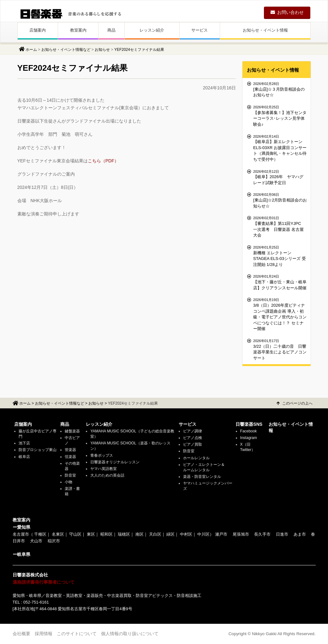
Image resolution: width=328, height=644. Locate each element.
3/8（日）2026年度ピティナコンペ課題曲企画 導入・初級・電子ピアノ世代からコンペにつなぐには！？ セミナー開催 (277, 314)
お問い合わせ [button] (287, 12)
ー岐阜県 (21, 554)
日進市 (282, 534)
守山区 (75, 534)
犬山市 (36, 541)
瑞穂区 (124, 534)
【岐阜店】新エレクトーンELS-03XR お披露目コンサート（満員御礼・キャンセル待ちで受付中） (277, 148)
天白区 (155, 534)
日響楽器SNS (249, 424)
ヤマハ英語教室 (104, 469)
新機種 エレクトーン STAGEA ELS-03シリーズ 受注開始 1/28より (277, 256)
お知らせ (102, 50)
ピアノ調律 (193, 431)
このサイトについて (77, 634)
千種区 (40, 534)
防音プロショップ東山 (38, 450)
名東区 (58, 534)
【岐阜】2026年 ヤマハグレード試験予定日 (277, 177)
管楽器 (70, 450)
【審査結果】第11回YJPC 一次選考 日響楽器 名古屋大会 (277, 226)
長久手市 (262, 534)
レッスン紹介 (152, 30)
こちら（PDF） (103, 161)
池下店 (24, 443)
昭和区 (107, 534)
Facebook (249, 431)
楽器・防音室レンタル (202, 477)
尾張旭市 (241, 534)
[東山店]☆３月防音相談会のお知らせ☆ (277, 89)
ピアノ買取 (193, 444)
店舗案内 (38, 30)
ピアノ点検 (193, 438)
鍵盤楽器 (72, 431)
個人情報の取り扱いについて (130, 634)
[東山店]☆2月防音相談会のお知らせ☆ (277, 200)
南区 (140, 534)
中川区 (203, 534)
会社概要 (21, 634)
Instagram (249, 438)
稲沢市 (54, 541)
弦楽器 (70, 457)
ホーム (31, 50)
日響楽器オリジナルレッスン (115, 462)
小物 (69, 482)
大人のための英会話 (107, 475)
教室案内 (78, 30)
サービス (200, 30)
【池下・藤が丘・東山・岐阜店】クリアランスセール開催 (277, 282)
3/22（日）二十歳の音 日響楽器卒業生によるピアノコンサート (277, 349)
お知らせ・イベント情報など (66, 50)
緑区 (170, 534)
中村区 (186, 534)
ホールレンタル (196, 458)
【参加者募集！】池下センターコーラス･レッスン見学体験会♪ (277, 116)
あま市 (300, 534)
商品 (111, 30)
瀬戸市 (221, 534)
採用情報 (44, 634)
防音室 (70, 475)
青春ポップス (102, 455)
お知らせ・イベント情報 (265, 30)
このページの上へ (295, 403)
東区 (91, 534)
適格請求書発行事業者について (44, 582)
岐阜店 (24, 457)
